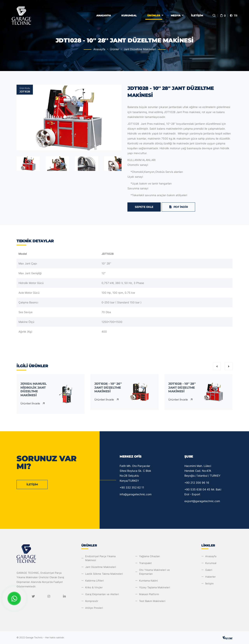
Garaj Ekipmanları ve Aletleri (102, 594)
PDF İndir (178, 207)
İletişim (197, 15)
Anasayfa (104, 15)
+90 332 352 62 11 (132, 487)
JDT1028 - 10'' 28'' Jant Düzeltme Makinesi (182, 388)
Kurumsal (129, 15)
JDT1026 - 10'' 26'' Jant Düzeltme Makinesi (108, 388)
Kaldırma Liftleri (94, 581)
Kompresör (92, 601)
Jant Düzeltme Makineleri (140, 49)
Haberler (210, 577)
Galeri (209, 570)
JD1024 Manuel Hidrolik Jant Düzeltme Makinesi (34, 389)
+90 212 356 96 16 (197, 483)
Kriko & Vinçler (94, 587)
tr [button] (233, 16)
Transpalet (145, 563)
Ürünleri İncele (33, 404)
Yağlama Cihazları (149, 556)
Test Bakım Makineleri (152, 601)
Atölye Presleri (94, 608)
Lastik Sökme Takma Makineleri (104, 574)
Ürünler (154, 15)
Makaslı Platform (149, 594)
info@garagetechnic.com (136, 494)
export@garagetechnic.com (202, 501)
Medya (176, 15)
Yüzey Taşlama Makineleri (155, 587)
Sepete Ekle (144, 207)
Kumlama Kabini (148, 581)
